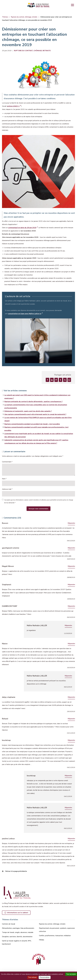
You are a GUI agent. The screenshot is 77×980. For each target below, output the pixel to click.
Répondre (71, 524)
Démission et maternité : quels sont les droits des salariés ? (28, 412)
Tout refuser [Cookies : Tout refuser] (32, 977)
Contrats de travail (9, 924)
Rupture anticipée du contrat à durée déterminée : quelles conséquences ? (33, 403)
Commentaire (7, 463)
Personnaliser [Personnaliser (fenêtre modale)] (45, 977)
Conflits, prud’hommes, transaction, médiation (55, 936)
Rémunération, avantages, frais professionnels (18, 928)
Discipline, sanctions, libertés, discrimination (17, 937)
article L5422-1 (13, 106)
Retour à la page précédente (16, 872)
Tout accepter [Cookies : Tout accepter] (71, 974)
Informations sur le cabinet (18, 913)
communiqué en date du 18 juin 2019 (22, 228)
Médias (42, 940)
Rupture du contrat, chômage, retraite (24, 17)
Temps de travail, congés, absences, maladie (18, 933)
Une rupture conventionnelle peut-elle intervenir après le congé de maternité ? (35, 415)
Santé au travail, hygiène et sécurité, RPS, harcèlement (17, 943)
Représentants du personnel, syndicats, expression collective (57, 930)
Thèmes (5, 17)
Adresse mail (7, 490)
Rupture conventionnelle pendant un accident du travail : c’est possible (32, 425)
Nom (4, 480)
